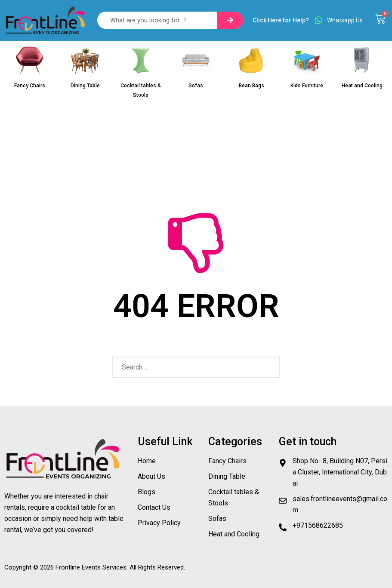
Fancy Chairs (30, 86)
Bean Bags (252, 86)
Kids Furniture (307, 86)
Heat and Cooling (362, 86)
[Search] (230, 20)
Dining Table (85, 86)
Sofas (196, 86)
